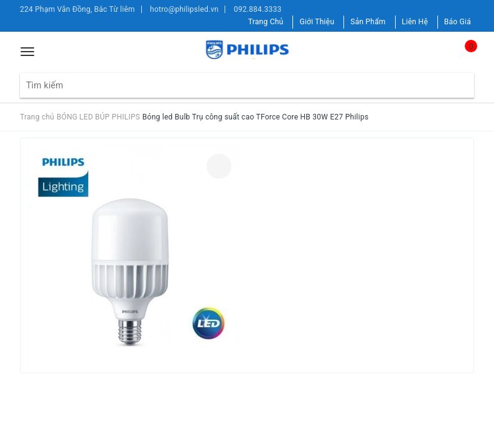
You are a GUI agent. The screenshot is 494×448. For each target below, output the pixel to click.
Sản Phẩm (368, 22)
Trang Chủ (266, 22)
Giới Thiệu (317, 22)
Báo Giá (458, 22)
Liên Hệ (415, 22)
